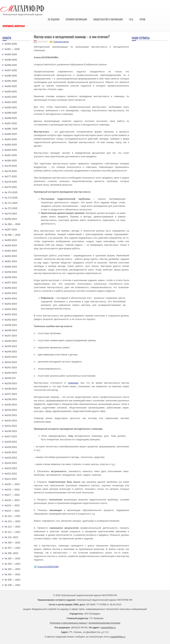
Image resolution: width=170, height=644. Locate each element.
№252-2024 (11, 309)
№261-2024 (11, 261)
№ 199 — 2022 (12, 585)
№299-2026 (11, 60)
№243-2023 (11, 357)
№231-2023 (11, 426)
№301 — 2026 (12, 49)
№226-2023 (11, 452)
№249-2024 (11, 325)
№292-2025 (11, 97)
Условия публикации (76, 19)
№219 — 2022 (12, 490)
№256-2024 (11, 288)
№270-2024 (11, 214)
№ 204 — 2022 (12, 564)
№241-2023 (11, 367)
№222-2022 (11, 474)
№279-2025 (11, 166)
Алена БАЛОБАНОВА (48, 567)
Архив (142, 19)
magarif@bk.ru (108, 627)
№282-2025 (11, 150)
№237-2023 (11, 394)
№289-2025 (11, 113)
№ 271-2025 (11, 203)
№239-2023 (11, 383)
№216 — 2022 (12, 505)
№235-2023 (11, 405)
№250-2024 (11, 320)
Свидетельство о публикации (108, 19)
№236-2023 (11, 399)
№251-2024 (11, 314)
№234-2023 (11, 410)
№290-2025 (11, 107)
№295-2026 (11, 81)
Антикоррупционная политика (104, 623)
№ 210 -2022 (11, 537)
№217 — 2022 (12, 495)
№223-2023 (11, 468)
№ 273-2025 (11, 198)
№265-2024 (11, 240)
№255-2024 (11, 293)
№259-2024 (11, 272)
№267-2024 (11, 229)
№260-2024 (11, 267)
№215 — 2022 (12, 511)
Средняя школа (61, 42)
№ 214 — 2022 (12, 516)
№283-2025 (11, 145)
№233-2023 (11, 415)
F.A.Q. (131, 19)
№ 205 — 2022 (12, 558)
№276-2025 (11, 182)
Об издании (54, 19)
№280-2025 (11, 161)
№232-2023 (11, 421)
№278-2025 (11, 171)
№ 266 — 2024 (12, 235)
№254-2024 (11, 298)
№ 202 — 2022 (12, 574)
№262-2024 (11, 256)
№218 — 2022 (12, 500)
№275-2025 (11, 187)
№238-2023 (11, 389)
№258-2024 (11, 277)
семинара (73, 383)
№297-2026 (11, 70)
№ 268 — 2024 (12, 224)
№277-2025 (11, 176)
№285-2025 (11, 134)
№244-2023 (11, 352)
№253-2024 (11, 304)
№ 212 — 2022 (12, 527)
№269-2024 (11, 219)
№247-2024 (11, 336)
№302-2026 (11, 44)
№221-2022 (11, 479)
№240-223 (10, 378)
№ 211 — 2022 (12, 532)
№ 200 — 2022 (12, 580)
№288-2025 (11, 118)
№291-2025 (11, 102)
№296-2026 (11, 76)
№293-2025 (11, 92)
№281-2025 (11, 155)
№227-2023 (11, 436)
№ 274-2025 (11, 192)
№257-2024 (11, 283)
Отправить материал (14, 26)
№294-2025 (11, 86)
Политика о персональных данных (68, 623)
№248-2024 (11, 330)
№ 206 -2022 (11, 553)
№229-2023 (11, 442)
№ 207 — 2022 (12, 548)
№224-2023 (11, 463)
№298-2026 (11, 65)
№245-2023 (11, 346)
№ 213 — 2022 (12, 521)
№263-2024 (11, 251)
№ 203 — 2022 (12, 569)
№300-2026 (11, 54)
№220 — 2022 (12, 484)
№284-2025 (11, 139)
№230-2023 (11, 431)
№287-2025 (11, 123)
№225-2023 (11, 458)
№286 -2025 (11, 129)
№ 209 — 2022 (12, 543)
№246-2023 (11, 341)
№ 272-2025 (11, 208)
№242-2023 (11, 362)
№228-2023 (11, 447)
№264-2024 (11, 245)
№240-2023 (11, 373)
